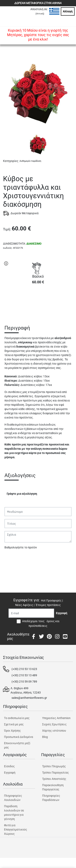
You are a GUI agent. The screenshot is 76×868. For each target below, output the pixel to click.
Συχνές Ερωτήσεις (54, 724)
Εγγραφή (10, 773)
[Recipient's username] (31, 613)
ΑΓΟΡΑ (38, 302)
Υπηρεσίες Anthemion (56, 718)
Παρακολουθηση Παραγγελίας (53, 787)
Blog (45, 737)
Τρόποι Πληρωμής (54, 766)
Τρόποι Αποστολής (54, 779)
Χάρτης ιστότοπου (54, 731)
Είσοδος (9, 766)
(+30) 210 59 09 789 (24, 682)
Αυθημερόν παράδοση (30, 161)
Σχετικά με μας (14, 724)
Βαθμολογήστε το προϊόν (21, 547)
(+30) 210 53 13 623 (24, 669)
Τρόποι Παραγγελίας (56, 773)
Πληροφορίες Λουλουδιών (13, 798)
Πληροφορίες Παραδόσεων (51, 798)
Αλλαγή (68, 11)
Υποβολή (12, 558)
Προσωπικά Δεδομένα (19, 737)
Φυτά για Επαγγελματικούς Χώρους (16, 829)
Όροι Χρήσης (12, 731)
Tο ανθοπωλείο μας (17, 718)
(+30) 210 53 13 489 (24, 675)
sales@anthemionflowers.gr (29, 698)
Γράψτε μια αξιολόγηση (22, 494)
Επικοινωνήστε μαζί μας (17, 745)
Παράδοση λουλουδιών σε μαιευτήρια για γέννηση (14, 813)
